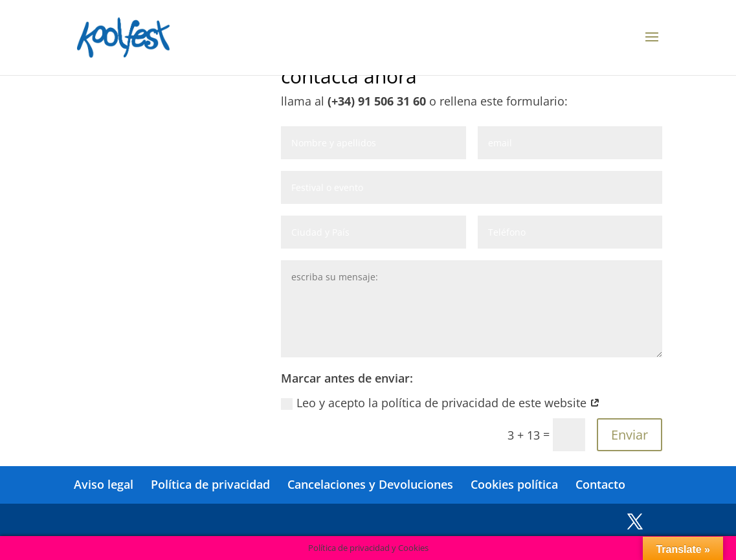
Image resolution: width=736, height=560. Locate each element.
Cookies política (514, 484)
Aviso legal (104, 484)
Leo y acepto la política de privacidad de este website (440, 403)
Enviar (630, 435)
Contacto (600, 484)
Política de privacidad (210, 484)
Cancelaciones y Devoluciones (370, 484)
